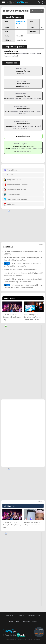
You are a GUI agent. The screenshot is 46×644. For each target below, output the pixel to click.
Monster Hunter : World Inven (15, 2)
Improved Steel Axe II (21, 121)
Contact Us (21, 616)
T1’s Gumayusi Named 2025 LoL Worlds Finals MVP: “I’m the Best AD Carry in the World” (23, 286)
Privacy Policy (14, 621)
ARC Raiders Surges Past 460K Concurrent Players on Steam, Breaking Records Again (23, 259)
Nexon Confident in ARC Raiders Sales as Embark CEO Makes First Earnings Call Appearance (23, 280)
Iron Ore (24, 73)
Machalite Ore (26, 99)
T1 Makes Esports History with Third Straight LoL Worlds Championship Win (23, 265)
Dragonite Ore (16, 111)
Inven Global (22, 2)
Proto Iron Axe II (21, 81)
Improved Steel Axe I (21, 106)
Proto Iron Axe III (21, 94)
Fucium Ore (15, 149)
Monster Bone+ (17, 126)
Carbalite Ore (26, 149)
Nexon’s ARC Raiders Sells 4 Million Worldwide (21, 270)
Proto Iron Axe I (21, 69)
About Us (9, 616)
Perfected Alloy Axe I (21, 144)
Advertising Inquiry (30, 621)
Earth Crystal (15, 99)
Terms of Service (34, 616)
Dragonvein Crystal (23, 151)
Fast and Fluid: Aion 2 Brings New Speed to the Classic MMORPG (23, 253)
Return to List (37, 11)
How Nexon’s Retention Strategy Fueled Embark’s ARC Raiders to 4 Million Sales (23, 274)
